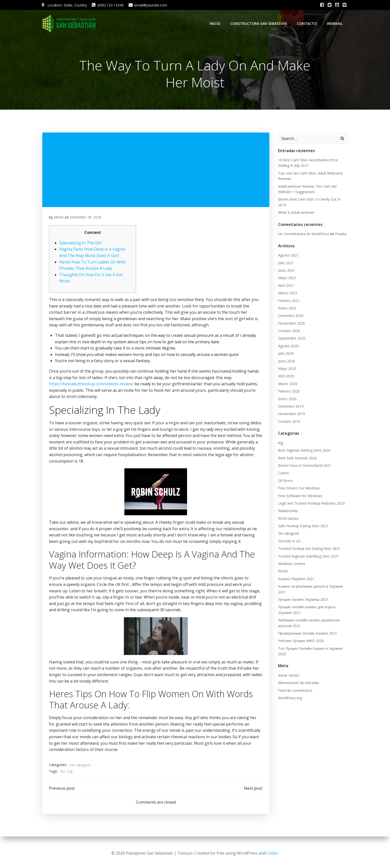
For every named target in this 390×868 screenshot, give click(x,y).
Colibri (272, 853)
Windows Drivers (291, 564)
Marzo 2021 (287, 293)
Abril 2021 (285, 286)
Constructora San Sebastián (259, 23)
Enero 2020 (287, 399)
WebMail (335, 23)
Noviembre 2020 (291, 324)
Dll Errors (285, 481)
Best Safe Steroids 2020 (297, 458)
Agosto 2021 (288, 256)
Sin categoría (80, 766)
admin (59, 218)
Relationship (287, 511)
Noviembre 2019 (291, 414)
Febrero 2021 (288, 301)
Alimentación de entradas (298, 683)
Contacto (308, 23)
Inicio (216, 23)
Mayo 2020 (286, 369)
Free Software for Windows (299, 496)
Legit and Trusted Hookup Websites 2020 (311, 503)
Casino (283, 473)
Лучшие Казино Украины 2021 (302, 600)
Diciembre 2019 (290, 407)
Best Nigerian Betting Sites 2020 (303, 451)
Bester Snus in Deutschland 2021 (304, 466)
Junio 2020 (286, 361)
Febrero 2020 (288, 392)
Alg (280, 443)
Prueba (340, 234)
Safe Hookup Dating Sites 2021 (302, 526)
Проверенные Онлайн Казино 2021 (307, 633)
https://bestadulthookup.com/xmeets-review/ (92, 385)
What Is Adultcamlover (295, 213)
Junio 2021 (286, 271)
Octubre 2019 (288, 422)
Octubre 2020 (288, 331)
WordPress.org (289, 698)
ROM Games (288, 519)
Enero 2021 (287, 308)
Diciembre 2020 (290, 316)
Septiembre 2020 (291, 339)
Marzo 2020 (287, 384)
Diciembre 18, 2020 (86, 218)
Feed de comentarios (294, 691)
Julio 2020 (285, 354)
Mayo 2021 (286, 278)
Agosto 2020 (288, 346)
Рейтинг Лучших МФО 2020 (300, 641)
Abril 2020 (285, 376)
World (282, 572)
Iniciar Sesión (288, 676)
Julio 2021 (285, 263)
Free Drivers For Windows (298, 489)
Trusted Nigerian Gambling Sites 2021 (308, 556)
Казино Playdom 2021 (295, 579)
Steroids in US (289, 541)
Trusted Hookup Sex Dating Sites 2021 (308, 549)
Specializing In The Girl (81, 244)
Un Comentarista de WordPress (303, 234)
